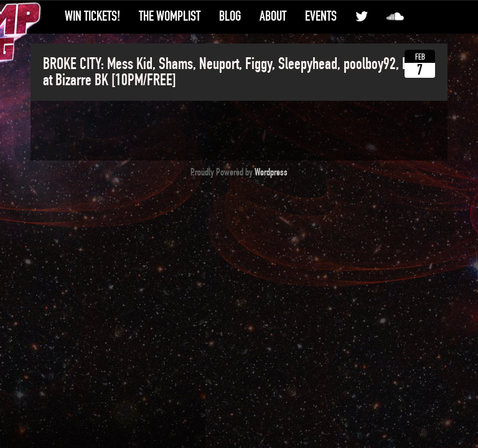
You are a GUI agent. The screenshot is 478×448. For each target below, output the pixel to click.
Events (321, 16)
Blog (230, 16)
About (273, 16)
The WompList (170, 16)
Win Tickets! (92, 16)
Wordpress (271, 172)
